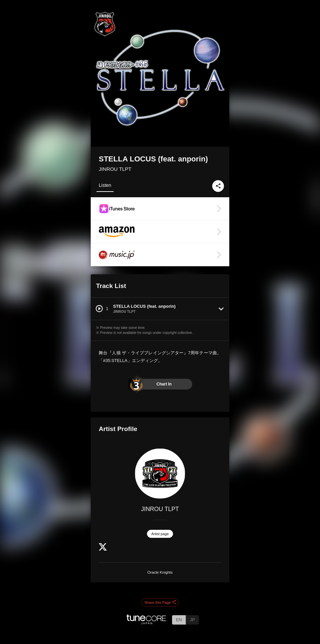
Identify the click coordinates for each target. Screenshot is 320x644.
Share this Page (160, 602)
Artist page (160, 534)
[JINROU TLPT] (160, 474)
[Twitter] (103, 549)
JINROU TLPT (115, 169)
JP (192, 620)
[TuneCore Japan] (147, 622)
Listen (105, 185)
